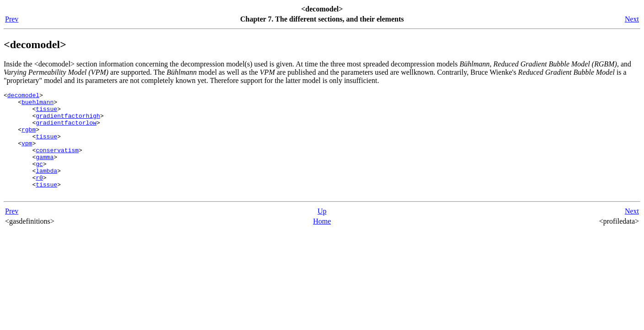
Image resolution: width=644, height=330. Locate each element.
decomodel (23, 96)
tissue (46, 113)
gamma (45, 170)
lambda (46, 187)
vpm (27, 154)
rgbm (29, 137)
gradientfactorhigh (68, 121)
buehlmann (38, 104)
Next (632, 19)
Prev (12, 19)
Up (322, 232)
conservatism (57, 162)
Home (322, 242)
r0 (39, 195)
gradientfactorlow (66, 129)
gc (39, 179)
